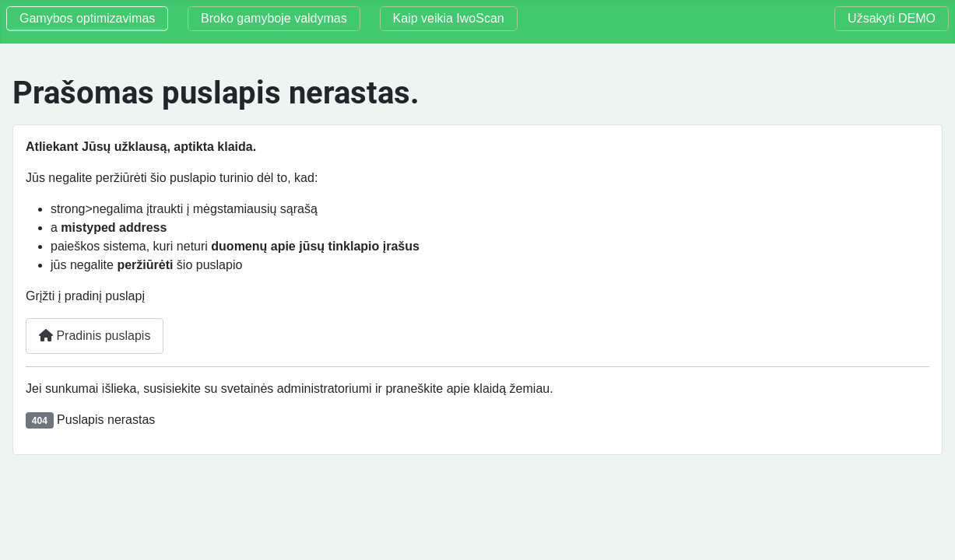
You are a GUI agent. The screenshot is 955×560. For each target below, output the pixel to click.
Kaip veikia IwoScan (449, 18)
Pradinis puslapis (95, 336)
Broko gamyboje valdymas (274, 18)
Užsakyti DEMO (892, 18)
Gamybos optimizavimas (87, 18)
